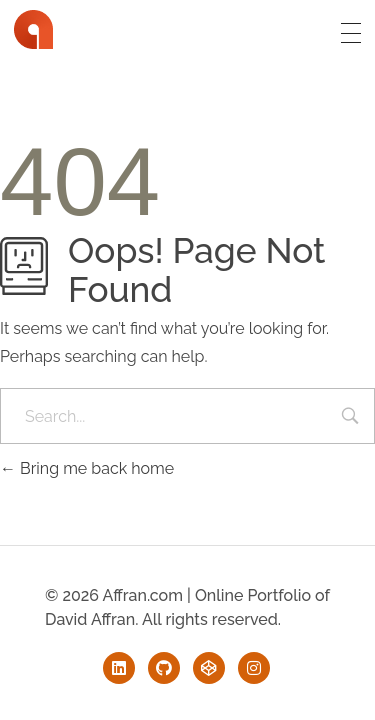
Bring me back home (87, 468)
